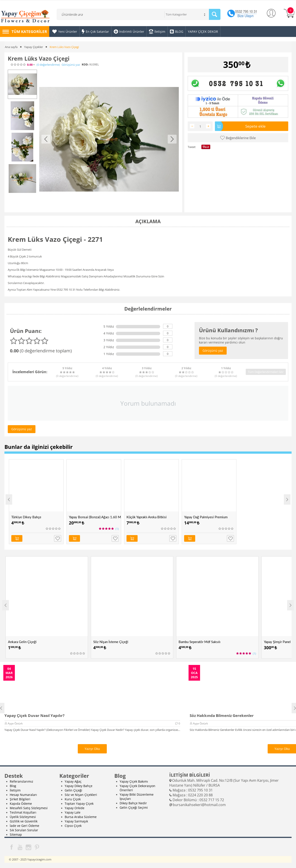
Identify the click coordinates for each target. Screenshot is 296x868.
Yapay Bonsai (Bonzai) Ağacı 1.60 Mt (95, 517)
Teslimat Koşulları (23, 812)
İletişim (15, 790)
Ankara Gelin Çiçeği (22, 642)
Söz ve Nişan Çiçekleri (81, 795)
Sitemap (16, 834)
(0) (48, 65)
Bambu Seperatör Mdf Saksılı (200, 642)
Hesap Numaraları (23, 795)
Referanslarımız (21, 781)
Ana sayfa (11, 47)
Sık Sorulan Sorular (24, 830)
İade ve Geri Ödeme (24, 826)
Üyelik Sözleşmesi (23, 817)
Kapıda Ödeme (21, 804)
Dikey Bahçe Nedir (133, 803)
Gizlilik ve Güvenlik (24, 821)
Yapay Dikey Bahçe (79, 786)
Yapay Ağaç (73, 781)
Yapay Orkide (75, 808)
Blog (13, 786)
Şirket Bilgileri (20, 799)
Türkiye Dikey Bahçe (26, 517)
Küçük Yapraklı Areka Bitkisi (147, 517)
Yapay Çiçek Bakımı (134, 781)
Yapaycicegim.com (39, 859)
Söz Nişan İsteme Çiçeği (111, 642)
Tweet (192, 147)
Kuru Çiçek (73, 799)
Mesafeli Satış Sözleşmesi (29, 808)
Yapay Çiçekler (34, 47)
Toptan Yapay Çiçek (79, 804)
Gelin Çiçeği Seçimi (134, 808)
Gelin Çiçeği (73, 790)
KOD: (85, 64)
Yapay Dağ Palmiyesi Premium (206, 517)
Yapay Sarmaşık (76, 821)
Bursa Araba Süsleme (81, 817)
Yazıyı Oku (92, 749)
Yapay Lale (73, 812)
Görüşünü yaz (71, 65)
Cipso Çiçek (73, 826)
